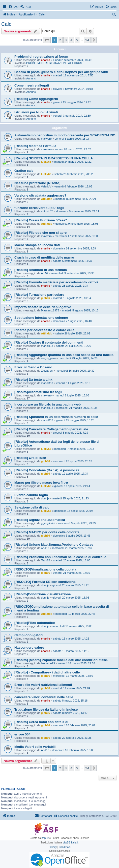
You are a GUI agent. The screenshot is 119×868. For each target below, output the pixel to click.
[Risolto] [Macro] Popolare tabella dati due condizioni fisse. (61, 660)
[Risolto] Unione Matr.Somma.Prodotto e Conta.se (54, 545)
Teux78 (46, 560)
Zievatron (47, 371)
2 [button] (60, 40)
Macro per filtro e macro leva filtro (41, 483)
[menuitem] (13, 7)
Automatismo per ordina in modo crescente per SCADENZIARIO (65, 135)
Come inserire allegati (32, 85)
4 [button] (71, 40)
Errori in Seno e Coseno (33, 367)
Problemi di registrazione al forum (41, 57)
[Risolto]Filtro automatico (35, 623)
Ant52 (45, 273)
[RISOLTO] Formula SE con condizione (45, 582)
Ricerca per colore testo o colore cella (44, 330)
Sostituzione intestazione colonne (41, 318)
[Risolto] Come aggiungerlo (36, 99)
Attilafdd (47, 199)
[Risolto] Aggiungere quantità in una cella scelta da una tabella (64, 355)
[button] (47, 40)
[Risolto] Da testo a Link (33, 380)
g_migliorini (48, 523)
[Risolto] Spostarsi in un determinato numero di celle (56, 417)
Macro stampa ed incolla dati (37, 245)
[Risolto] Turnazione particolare (39, 295)
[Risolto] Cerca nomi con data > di (41, 722)
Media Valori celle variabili (35, 747)
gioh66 (46, 298)
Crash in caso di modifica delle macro (44, 257)
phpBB (45, 838)
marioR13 (47, 346)
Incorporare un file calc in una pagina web (48, 404)
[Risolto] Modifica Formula (35, 146)
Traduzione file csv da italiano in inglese (46, 710)
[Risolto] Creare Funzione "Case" (41, 220)
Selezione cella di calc (32, 507)
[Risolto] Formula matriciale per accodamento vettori (56, 282)
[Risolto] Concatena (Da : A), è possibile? (47, 470)
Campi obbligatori (28, 635)
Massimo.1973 (50, 310)
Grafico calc (24, 171)
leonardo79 (48, 663)
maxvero (46, 139)
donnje (45, 498)
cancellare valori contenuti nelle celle (44, 697)
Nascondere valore (29, 648)
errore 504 (22, 734)
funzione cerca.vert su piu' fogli (39, 208)
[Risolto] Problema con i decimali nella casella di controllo (60, 557)
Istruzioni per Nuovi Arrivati (36, 112)
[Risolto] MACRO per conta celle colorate (47, 532)
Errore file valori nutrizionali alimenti (43, 685)
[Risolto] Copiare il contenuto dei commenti (49, 342)
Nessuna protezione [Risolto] (37, 183)
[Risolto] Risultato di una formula (41, 270)
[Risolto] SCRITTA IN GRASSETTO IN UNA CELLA (54, 158)
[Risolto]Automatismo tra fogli (38, 392)
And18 (45, 548)
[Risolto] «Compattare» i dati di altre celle (47, 672)
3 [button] (66, 40)
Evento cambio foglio (31, 495)
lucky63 (46, 162)
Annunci (31, 78)
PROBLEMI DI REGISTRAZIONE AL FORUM (54, 63)
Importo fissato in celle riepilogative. (43, 307)
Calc (6, 24)
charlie (46, 60)
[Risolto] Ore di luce (30, 458)
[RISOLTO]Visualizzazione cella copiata (45, 569)
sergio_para (48, 358)
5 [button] (77, 40)
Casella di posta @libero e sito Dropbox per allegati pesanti (61, 72)
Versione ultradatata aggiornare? (40, 195)
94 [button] (87, 40)
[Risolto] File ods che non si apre (40, 233)
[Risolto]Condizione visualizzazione (42, 594)
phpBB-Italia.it (71, 843)
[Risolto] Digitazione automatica (40, 520)
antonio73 (47, 211)
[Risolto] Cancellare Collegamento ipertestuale (51, 429)
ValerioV (46, 186)
